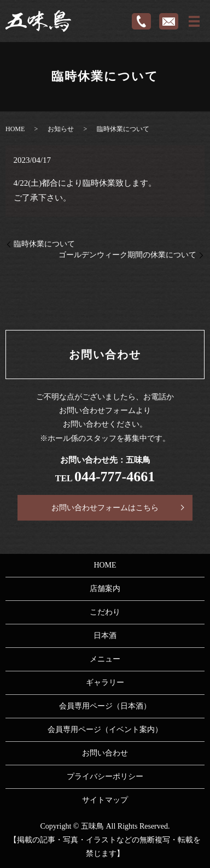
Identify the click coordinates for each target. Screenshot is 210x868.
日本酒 (105, 636)
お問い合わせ (105, 753)
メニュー (105, 659)
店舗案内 (105, 589)
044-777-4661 (115, 477)
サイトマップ (105, 800)
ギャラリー (105, 683)
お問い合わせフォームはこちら (105, 508)
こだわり (105, 612)
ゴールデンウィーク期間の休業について (127, 255)
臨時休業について (44, 244)
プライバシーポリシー (105, 777)
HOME (15, 129)
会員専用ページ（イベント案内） (105, 730)
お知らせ (61, 129)
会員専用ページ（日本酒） (105, 706)
